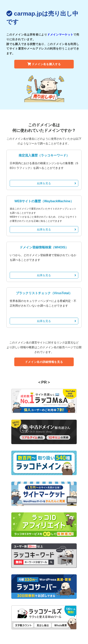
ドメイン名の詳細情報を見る (44, 362)
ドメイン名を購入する (44, 64)
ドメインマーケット (60, 35)
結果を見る (57, 183)
